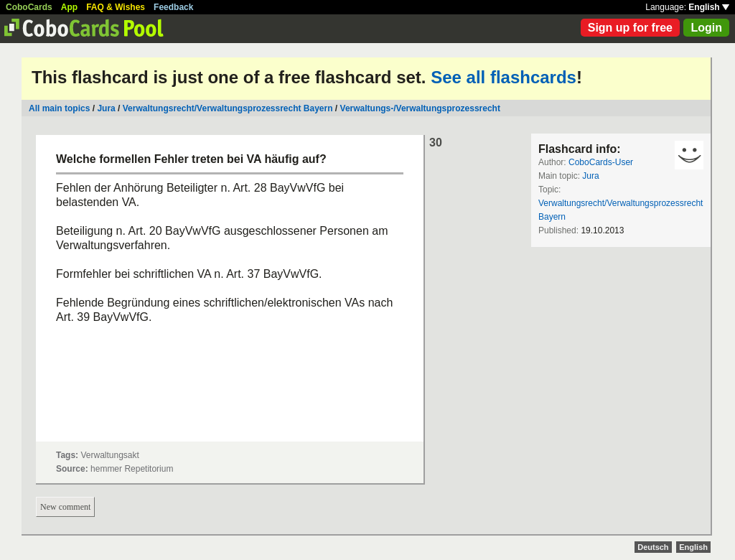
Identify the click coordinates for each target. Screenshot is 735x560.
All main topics (59, 108)
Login (706, 28)
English (709, 7)
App (69, 7)
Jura (106, 108)
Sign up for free (630, 28)
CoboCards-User (601, 162)
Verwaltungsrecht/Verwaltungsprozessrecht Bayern (228, 108)
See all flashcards (504, 77)
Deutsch (653, 547)
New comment (65, 507)
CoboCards (29, 7)
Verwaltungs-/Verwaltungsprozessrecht (420, 108)
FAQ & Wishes (116, 7)
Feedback (173, 7)
